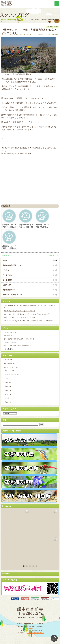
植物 (6, 390)
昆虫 (6, 382)
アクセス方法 (7, 275)
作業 (6, 378)
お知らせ (6, 270)
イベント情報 (8, 364)
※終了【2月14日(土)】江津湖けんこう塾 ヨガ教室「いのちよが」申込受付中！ (29, 321)
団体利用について (9, 290)
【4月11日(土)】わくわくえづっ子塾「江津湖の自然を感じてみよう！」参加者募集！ (29, 307)
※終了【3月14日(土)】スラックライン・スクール (19, 311)
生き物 (7, 398)
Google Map (30, 614)
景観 (6, 386)
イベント (8, 371)
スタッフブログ (9, 368)
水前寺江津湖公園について (12, 265)
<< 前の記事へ (6, 255)
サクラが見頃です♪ (10, 332)
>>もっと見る (8, 349)
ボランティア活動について (12, 295)
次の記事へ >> (54, 255)
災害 (6, 394)
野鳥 (6, 402)
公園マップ (7, 285)
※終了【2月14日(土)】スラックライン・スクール (19, 317)
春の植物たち (8, 336)
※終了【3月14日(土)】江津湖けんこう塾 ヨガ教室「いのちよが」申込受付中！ (29, 314)
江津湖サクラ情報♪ (10, 342)
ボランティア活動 (11, 374)
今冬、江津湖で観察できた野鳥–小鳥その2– (18, 346)
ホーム (5, 260)
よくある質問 (7, 280)
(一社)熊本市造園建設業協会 (35, 618)
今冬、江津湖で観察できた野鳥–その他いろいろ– (19, 339)
